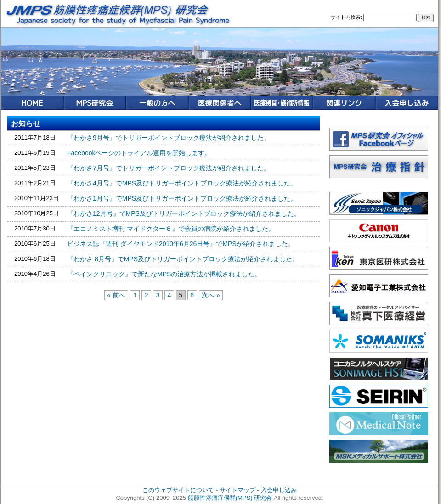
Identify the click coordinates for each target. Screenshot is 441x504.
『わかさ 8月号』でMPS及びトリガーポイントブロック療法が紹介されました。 (183, 259)
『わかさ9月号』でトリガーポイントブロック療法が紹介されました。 (169, 138)
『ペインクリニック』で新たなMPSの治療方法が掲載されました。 (164, 274)
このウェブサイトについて (178, 490)
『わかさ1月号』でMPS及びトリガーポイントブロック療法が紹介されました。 (182, 198)
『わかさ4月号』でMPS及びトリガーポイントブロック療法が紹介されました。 (182, 183)
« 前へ (116, 295)
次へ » (211, 295)
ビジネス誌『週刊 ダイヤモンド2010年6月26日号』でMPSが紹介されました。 (181, 244)
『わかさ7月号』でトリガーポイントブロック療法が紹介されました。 (169, 168)
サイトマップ (237, 490)
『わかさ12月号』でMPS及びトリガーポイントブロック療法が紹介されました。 (184, 213)
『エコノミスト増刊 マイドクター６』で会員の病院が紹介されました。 (171, 229)
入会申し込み (279, 490)
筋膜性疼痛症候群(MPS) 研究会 (230, 498)
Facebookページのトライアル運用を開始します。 (139, 153)
